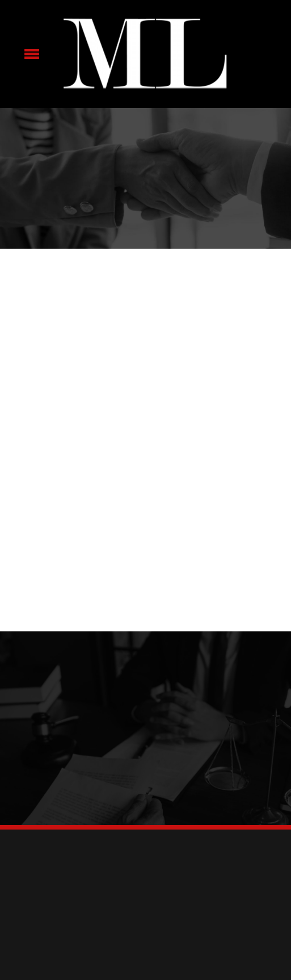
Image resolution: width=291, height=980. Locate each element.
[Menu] (32, 54)
